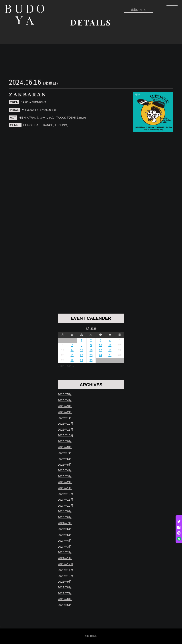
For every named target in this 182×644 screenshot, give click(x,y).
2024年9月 (65, 511)
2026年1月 (65, 418)
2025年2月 (65, 482)
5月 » (71, 366)
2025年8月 (65, 447)
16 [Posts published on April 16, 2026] (91, 350)
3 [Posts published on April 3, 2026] (101, 340)
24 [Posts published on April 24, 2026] (100, 355)
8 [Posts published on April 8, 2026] (81, 345)
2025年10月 (66, 435)
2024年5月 (65, 535)
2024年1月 (65, 558)
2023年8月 (65, 587)
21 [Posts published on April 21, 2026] (72, 355)
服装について (139, 10)
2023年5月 (65, 605)
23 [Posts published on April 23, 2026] (91, 355)
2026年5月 (65, 394)
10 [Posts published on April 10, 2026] (100, 345)
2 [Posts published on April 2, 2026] (91, 340)
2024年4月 (65, 541)
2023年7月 (65, 593)
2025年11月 (66, 430)
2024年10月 (66, 506)
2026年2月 (65, 412)
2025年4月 (65, 470)
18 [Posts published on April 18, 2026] (110, 350)
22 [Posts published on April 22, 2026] (81, 355)
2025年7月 (65, 453)
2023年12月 (66, 564)
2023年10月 (66, 576)
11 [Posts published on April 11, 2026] (110, 345)
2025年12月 (66, 424)
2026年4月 (65, 400)
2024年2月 (65, 552)
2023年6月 (65, 599)
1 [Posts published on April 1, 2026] (81, 340)
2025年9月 (65, 441)
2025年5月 (65, 465)
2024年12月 (66, 494)
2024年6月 (65, 529)
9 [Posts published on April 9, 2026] (91, 345)
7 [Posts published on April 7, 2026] (72, 345)
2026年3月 (65, 406)
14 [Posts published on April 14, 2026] (72, 350)
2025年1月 (65, 488)
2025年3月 (65, 476)
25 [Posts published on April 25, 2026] (110, 355)
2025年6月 (65, 459)
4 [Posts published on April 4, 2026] (110, 340)
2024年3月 (65, 547)
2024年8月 (65, 517)
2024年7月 (65, 523)
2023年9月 (65, 582)
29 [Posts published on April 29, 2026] (81, 360)
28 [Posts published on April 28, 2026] (72, 360)
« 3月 (61, 366)
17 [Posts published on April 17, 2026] (100, 350)
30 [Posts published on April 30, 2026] (91, 360)
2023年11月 (66, 570)
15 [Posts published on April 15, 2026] (81, 350)
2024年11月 (66, 500)
